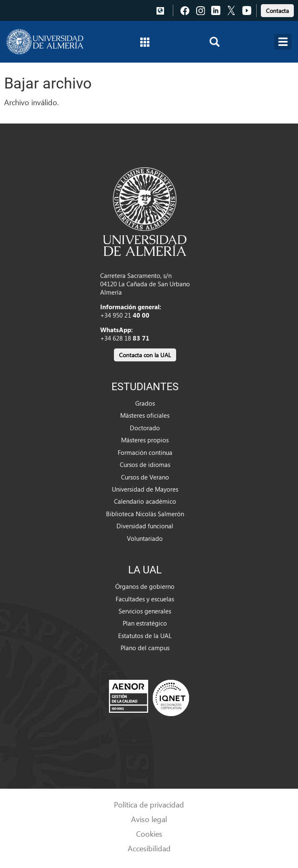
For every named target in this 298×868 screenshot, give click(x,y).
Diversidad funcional (145, 526)
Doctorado (145, 428)
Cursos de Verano (145, 477)
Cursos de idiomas (145, 464)
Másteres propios (145, 440)
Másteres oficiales (145, 415)
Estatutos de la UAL (145, 636)
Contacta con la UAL (145, 355)
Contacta (277, 11)
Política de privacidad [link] (149, 804)
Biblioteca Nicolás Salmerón (145, 514)
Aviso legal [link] (149, 819)
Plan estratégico (145, 623)
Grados (145, 403)
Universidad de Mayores (145, 489)
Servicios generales (145, 611)
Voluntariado (145, 538)
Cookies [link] (149, 834)
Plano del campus (145, 648)
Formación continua (145, 452)
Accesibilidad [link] (149, 848)
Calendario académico (145, 501)
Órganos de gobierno (145, 586)
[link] (277, 9)
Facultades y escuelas (145, 599)
